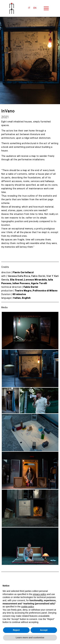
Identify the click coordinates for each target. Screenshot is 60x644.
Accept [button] (44, 630)
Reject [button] (16, 630)
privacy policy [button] (40, 594)
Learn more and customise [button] (30, 637)
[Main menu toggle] (46, 8)
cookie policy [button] (27, 607)
